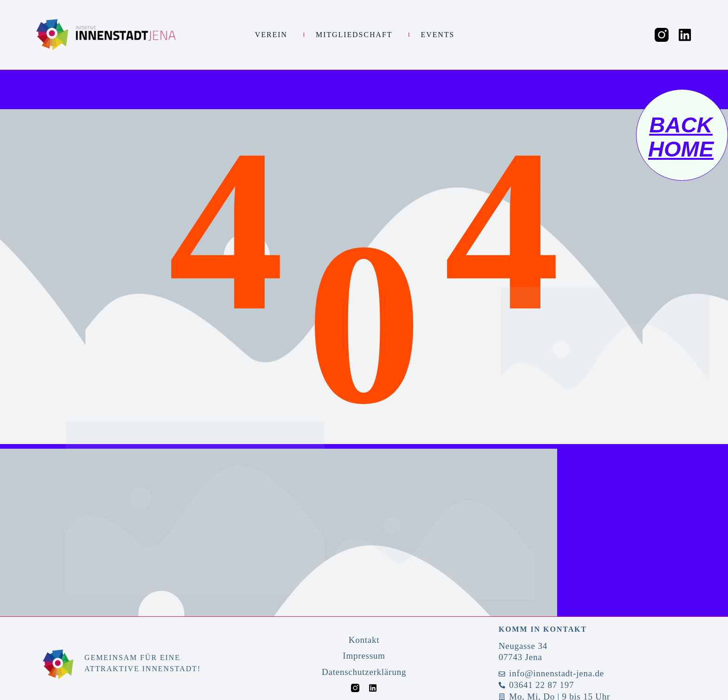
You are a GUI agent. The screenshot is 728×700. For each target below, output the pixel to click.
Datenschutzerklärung (364, 672)
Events (440, 35)
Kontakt (364, 640)
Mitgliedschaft (356, 35)
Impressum (364, 656)
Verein (273, 35)
